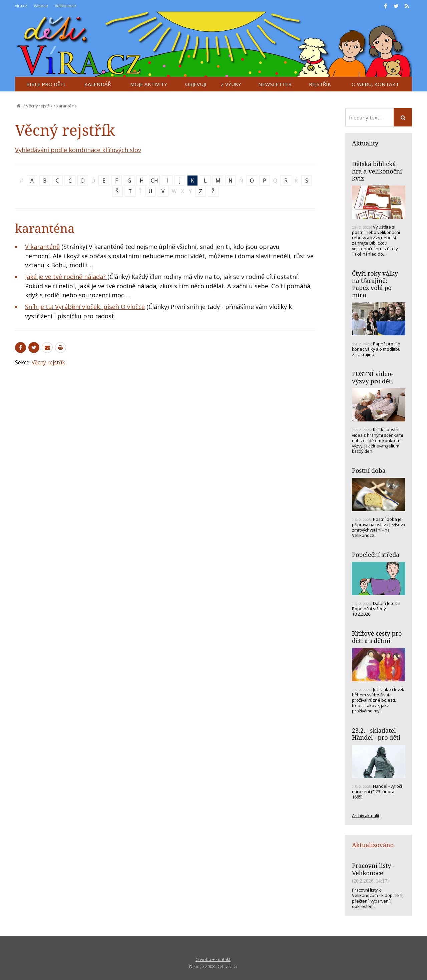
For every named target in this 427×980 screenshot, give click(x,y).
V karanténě (42, 247)
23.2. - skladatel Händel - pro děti (376, 734)
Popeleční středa (376, 555)
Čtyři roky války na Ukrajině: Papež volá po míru (375, 284)
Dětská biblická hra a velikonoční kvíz (377, 171)
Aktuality (365, 143)
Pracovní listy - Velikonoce (373, 869)
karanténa (67, 106)
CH (154, 181)
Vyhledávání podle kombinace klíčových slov (78, 150)
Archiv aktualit (366, 815)
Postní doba (369, 470)
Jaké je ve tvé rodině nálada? (66, 277)
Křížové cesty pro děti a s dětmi (377, 637)
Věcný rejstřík (39, 106)
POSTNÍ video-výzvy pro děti (372, 377)
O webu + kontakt (213, 959)
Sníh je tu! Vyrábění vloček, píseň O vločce (85, 307)
